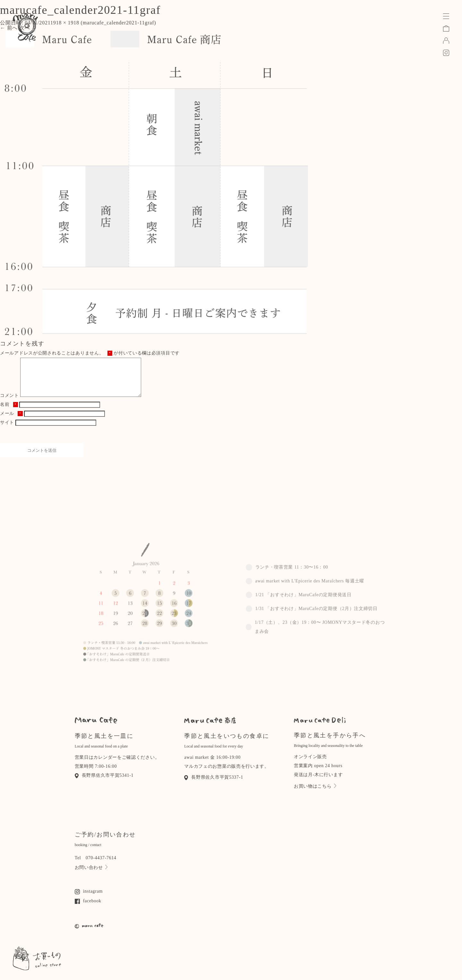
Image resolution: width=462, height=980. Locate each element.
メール (11, 421)
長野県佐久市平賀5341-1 (104, 783)
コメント (9, 403)
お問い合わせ (91, 875)
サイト (7, 430)
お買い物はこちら (315, 794)
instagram (89, 899)
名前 (9, 412)
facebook (88, 909)
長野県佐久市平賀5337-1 (214, 785)
